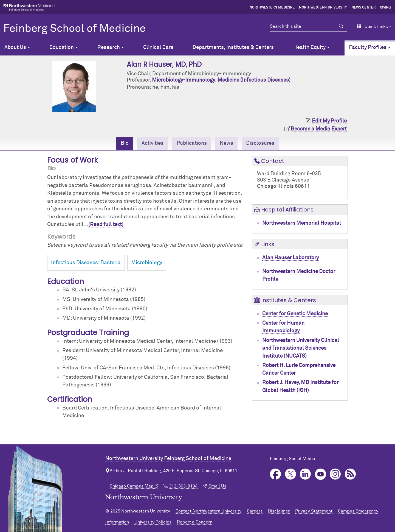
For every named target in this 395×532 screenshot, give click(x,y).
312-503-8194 (183, 486)
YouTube (321, 474)
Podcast (350, 474)
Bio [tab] (125, 143)
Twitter (291, 474)
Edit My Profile (329, 121)
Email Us (217, 486)
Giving (385, 8)
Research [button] (109, 47)
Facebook (276, 474)
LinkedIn (305, 474)
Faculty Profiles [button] (368, 47)
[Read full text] (106, 225)
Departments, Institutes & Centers (233, 47)
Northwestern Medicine (272, 8)
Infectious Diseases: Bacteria (86, 263)
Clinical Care (158, 47)
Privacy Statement (314, 511)
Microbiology (147, 263)
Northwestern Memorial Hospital (302, 223)
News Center (364, 8)
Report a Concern (195, 522)
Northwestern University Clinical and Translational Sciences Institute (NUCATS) (301, 348)
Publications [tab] (192, 143)
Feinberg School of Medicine (74, 29)
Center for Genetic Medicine (295, 314)
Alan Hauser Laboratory (290, 258)
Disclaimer (279, 511)
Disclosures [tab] (260, 143)
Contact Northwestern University (208, 511)
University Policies (153, 522)
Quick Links (372, 27)
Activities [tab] (153, 143)
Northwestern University (323, 8)
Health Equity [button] (309, 47)
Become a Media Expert (319, 129)
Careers (255, 511)
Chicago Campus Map (132, 486)
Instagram (335, 474)
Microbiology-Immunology (184, 80)
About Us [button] (15, 47)
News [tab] (226, 143)
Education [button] (62, 47)
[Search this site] (303, 26)
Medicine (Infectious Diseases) (254, 80)
